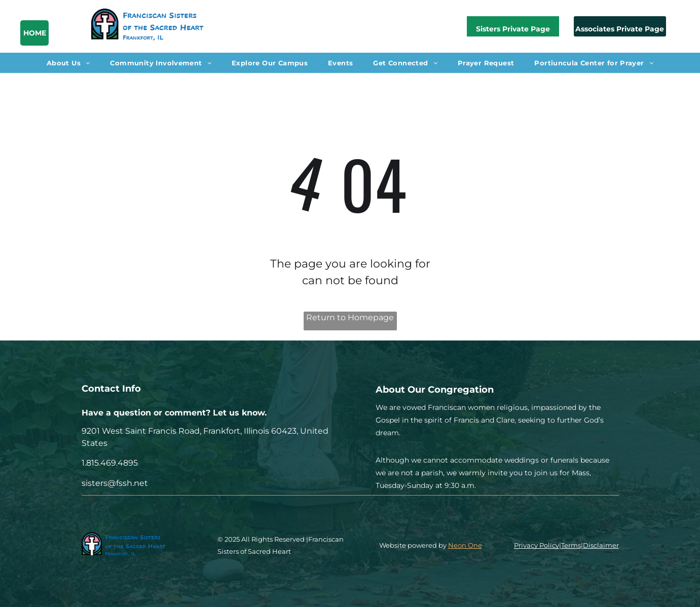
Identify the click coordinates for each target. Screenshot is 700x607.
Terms (571, 545)
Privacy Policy (537, 545)
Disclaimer (601, 545)
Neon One (465, 545)
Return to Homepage (350, 317)
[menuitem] (68, 62)
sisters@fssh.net (115, 483)
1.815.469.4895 (110, 463)
